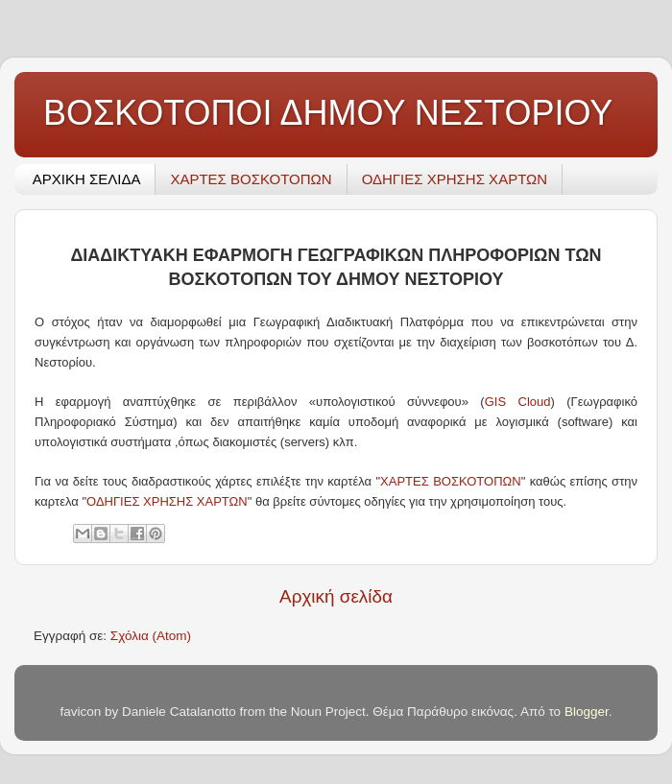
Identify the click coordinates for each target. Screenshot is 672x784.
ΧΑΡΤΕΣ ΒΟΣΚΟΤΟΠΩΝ (251, 179)
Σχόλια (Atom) (151, 636)
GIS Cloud (518, 402)
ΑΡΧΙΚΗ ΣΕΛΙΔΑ (87, 179)
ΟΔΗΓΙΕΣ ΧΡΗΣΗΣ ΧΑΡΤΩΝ (455, 179)
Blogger (587, 712)
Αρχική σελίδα (336, 596)
